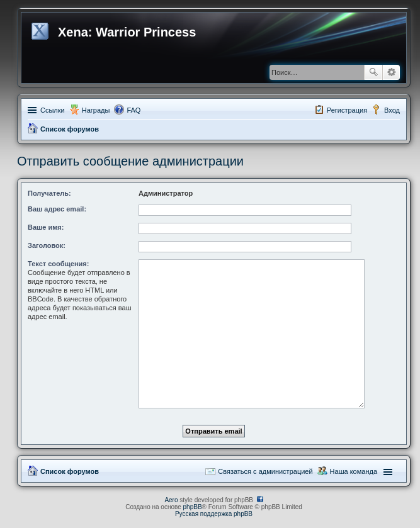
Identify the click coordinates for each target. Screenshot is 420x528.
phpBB (193, 507)
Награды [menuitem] (96, 110)
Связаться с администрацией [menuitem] (265, 471)
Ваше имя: (46, 227)
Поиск (373, 72)
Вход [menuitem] (392, 110)
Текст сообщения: (58, 264)
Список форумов (70, 129)
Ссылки (53, 110)
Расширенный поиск (391, 72)
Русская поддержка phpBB (214, 514)
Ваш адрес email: (57, 209)
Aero (171, 500)
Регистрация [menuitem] (347, 110)
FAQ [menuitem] (133, 110)
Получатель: (49, 193)
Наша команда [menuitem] (354, 471)
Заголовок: (47, 245)
